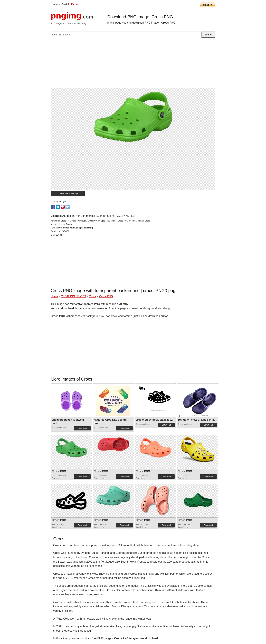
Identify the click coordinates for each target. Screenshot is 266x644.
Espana (75, 4)
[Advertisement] (133, 64)
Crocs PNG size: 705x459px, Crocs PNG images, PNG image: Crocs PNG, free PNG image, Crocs (105, 221)
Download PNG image (68, 194)
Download (82, 428)
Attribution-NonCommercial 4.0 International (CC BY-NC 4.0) (99, 216)
